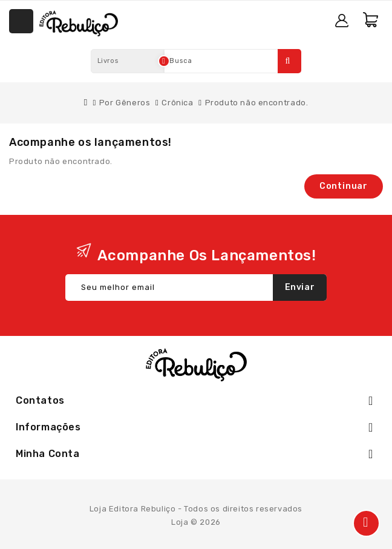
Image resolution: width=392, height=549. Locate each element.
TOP (366, 523)
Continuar (344, 186)
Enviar (300, 287)
